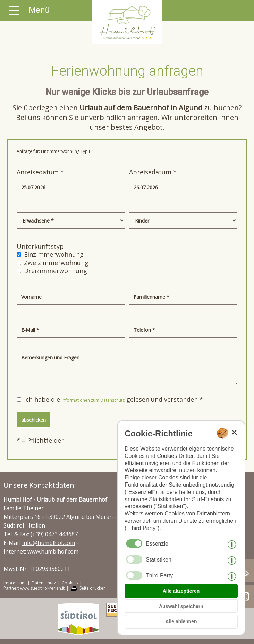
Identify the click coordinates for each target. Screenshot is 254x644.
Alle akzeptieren (181, 591)
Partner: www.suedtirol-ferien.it (34, 588)
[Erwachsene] (71, 221)
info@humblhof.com (49, 543)
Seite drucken (93, 588)
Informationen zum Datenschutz (93, 400)
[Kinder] (183, 221)
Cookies (70, 583)
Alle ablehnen (181, 621)
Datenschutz (44, 583)
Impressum (15, 583)
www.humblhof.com (53, 551)
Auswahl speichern (181, 606)
